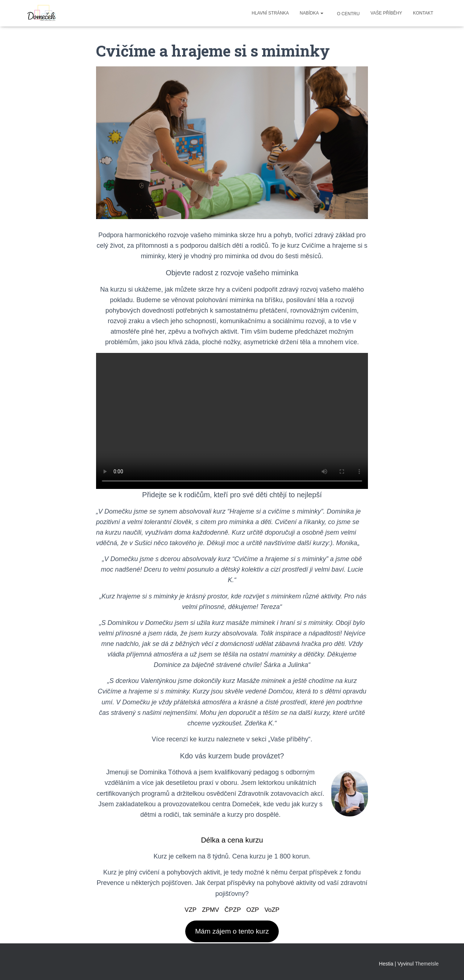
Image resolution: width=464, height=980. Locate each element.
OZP (254, 910)
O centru (348, 14)
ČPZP (233, 910)
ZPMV (210, 910)
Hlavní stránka (270, 13)
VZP (189, 910)
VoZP (274, 910)
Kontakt (423, 13)
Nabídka (312, 13)
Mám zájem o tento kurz (232, 932)
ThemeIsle (427, 964)
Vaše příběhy (386, 13)
